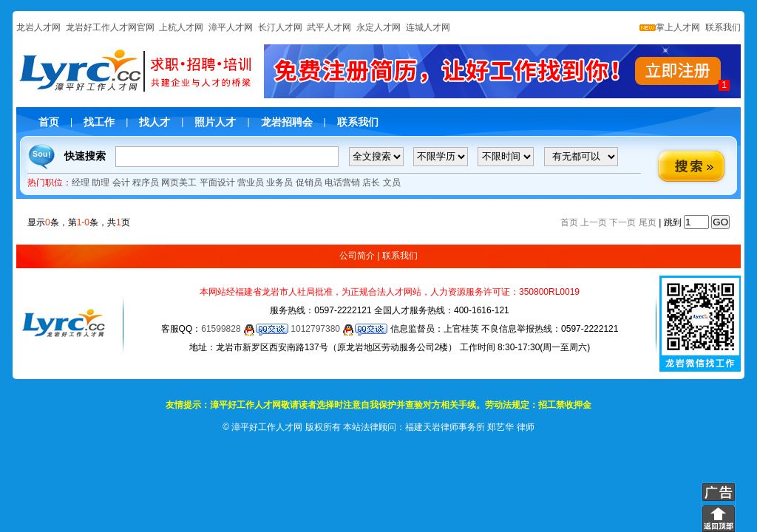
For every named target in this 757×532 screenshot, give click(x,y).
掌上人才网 (670, 27)
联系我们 (722, 27)
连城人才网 (428, 27)
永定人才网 (378, 27)
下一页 (622, 222)
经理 (81, 183)
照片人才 (215, 122)
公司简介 (357, 256)
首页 (49, 122)
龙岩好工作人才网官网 (110, 27)
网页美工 (179, 183)
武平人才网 (329, 27)
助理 (101, 183)
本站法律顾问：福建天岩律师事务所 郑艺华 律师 (439, 427)
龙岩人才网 (38, 27)
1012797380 (339, 329)
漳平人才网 (231, 27)
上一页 (594, 222)
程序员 (146, 183)
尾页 (648, 222)
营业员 (251, 183)
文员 (392, 183)
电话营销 (342, 183)
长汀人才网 (280, 27)
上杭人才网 (181, 27)
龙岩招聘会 (287, 122)
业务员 (279, 183)
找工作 (99, 122)
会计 (121, 183)
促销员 (309, 183)
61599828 (245, 329)
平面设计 (217, 183)
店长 (371, 183)
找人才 (155, 122)
